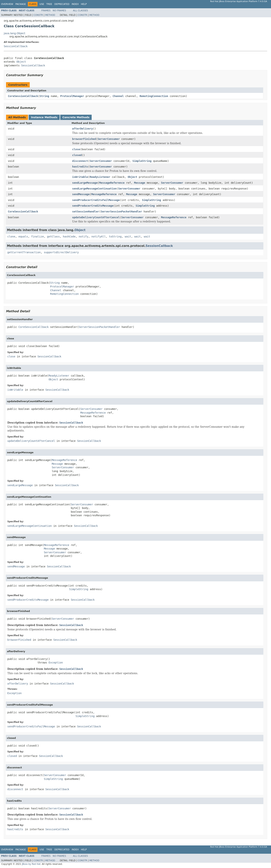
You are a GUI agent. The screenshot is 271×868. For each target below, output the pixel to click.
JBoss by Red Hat (31, 864)
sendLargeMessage (85, 183)
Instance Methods (44, 117)
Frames (46, 11)
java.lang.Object (14, 33)
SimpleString (142, 161)
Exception (56, 663)
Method (50, 15)
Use (42, 4)
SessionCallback (16, 46)
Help (84, 4)
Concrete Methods (76, 117)
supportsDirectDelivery (61, 252)
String (45, 96)
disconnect (80, 161)
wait (128, 237)
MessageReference (112, 183)
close (76, 149)
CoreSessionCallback (23, 96)
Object (21, 62)
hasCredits (80, 167)
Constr (38, 15)
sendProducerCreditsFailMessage (96, 200)
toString (115, 237)
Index (75, 4)
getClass (53, 237)
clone (11, 237)
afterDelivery (83, 129)
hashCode (69, 237)
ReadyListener (100, 177)
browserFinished (84, 139)
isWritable (80, 177)
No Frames (59, 11)
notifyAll (99, 237)
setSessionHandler (86, 212)
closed (77, 155)
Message (140, 183)
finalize (37, 237)
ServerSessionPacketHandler (121, 212)
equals (23, 237)
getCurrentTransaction (24, 252)
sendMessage (81, 194)
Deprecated (62, 4)
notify (83, 237)
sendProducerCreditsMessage (93, 206)
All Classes (80, 11)
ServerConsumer (109, 139)
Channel (118, 96)
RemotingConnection (154, 96)
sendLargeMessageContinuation (94, 189)
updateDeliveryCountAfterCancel (96, 217)
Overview (7, 4)
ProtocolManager (72, 96)
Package (21, 4)
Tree (49, 4)
